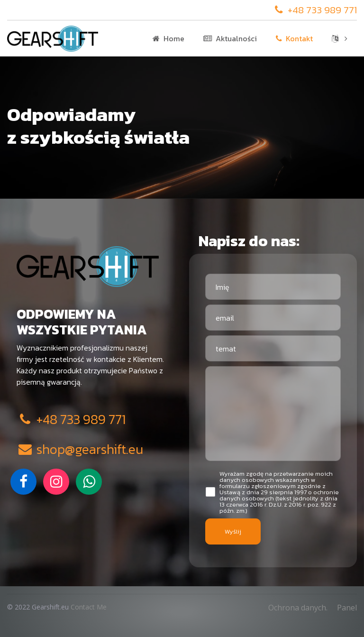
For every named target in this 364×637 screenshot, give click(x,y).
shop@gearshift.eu (80, 449)
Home (168, 38)
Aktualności (230, 38)
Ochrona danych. (298, 608)
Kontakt (294, 38)
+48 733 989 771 (315, 10)
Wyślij (233, 531)
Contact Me (89, 607)
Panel (347, 608)
